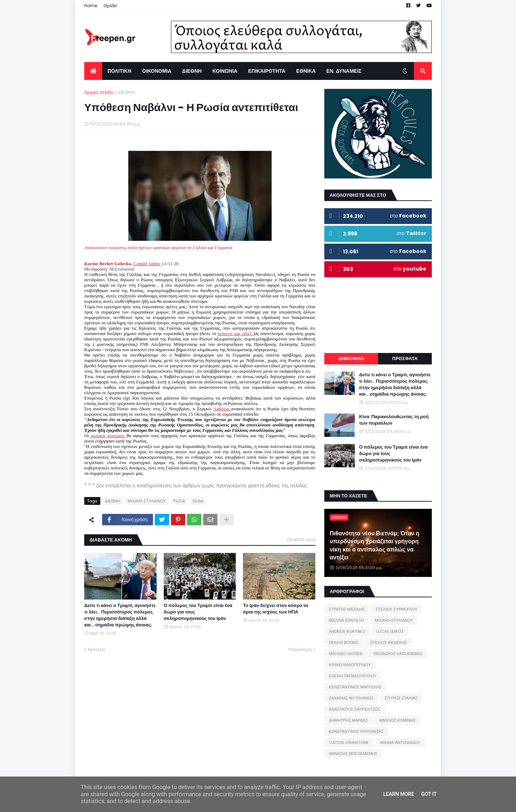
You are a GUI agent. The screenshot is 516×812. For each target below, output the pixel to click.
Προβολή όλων (301, 539)
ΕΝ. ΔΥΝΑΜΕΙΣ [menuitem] (344, 71)
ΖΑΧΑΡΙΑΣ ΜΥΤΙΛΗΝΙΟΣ (351, 698)
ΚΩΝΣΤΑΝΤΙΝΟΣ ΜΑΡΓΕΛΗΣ (355, 687)
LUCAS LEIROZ (390, 631)
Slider (198, 501)
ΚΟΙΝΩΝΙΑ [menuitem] (225, 71)
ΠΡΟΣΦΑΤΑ (405, 359)
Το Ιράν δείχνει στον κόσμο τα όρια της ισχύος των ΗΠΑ (275, 609)
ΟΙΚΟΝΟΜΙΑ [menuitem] (157, 71)
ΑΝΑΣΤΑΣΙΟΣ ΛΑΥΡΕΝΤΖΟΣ (355, 709)
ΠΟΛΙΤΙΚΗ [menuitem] (120, 71)
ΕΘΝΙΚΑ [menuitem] (306, 71)
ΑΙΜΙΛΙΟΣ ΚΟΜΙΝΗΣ (397, 720)
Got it (429, 794)
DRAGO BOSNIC (344, 643)
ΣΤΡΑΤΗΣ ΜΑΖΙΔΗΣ (347, 609)
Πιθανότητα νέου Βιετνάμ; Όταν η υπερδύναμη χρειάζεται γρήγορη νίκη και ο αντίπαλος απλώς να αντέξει (374, 546)
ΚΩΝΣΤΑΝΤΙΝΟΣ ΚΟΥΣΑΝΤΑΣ (356, 731)
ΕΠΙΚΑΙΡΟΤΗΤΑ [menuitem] (267, 71)
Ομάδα (110, 6)
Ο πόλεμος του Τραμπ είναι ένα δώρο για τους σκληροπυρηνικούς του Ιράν (198, 612)
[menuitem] (93, 71)
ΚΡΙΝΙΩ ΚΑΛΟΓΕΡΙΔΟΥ (350, 665)
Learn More (398, 794)
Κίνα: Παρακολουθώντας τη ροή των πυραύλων (394, 420)
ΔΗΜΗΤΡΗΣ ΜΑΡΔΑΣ (348, 720)
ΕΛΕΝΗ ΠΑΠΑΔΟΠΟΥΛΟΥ (353, 676)
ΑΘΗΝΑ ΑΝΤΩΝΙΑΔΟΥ (400, 742)
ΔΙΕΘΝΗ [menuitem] (192, 71)
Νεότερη (96, 649)
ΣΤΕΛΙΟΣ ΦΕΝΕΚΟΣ (389, 643)
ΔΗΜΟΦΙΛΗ (351, 359)
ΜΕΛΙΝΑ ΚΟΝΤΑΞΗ (346, 620)
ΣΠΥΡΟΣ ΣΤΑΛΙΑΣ (401, 698)
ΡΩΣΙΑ (179, 501)
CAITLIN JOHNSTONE (349, 742)
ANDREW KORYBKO (347, 631)
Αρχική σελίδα (99, 92)
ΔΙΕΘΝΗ (126, 92)
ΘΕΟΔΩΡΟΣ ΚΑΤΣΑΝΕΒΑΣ (398, 654)
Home (91, 6)
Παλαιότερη (300, 649)
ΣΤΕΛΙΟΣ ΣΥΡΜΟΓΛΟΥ (396, 609)
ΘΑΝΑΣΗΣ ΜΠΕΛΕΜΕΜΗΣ (353, 754)
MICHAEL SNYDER (346, 654)
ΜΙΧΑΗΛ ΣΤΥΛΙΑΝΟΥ (147, 501)
